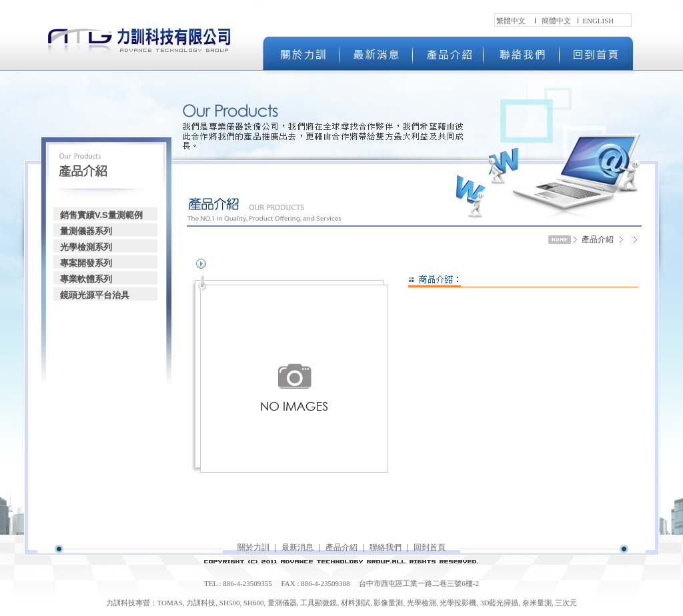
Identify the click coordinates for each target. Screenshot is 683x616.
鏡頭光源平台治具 (95, 295)
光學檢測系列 (86, 247)
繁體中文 (511, 21)
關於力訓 (253, 547)
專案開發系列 (86, 263)
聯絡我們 (386, 547)
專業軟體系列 (86, 279)
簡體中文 (556, 21)
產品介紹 (341, 547)
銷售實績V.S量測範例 (101, 215)
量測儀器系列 (86, 231)
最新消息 (297, 547)
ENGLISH (598, 21)
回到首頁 (430, 547)
